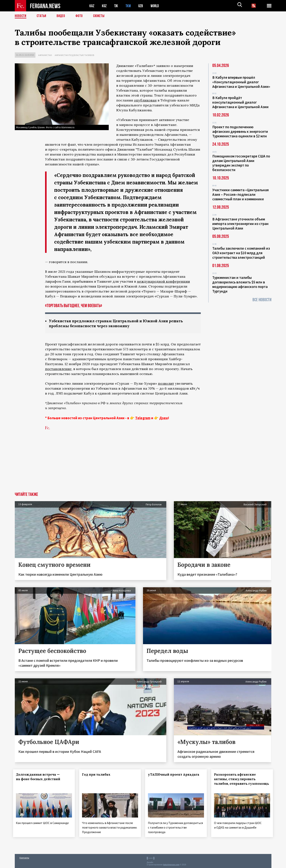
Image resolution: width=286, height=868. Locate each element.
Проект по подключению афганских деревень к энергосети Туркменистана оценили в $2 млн (240, 131)
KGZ (104, 6)
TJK (116, 6)
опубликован (145, 100)
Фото (81, 16)
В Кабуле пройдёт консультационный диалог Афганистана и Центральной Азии (240, 102)
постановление (58, 369)
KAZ (92, 6)
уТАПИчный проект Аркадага (175, 775)
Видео (62, 16)
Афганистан (45, 55)
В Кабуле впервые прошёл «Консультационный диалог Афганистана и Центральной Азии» (241, 82)
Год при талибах (98, 775)
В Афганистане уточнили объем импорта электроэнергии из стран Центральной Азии (240, 224)
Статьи (42, 16)
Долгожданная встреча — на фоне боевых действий (40, 777)
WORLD (156, 6)
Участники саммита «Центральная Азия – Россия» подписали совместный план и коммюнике (241, 194)
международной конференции (163, 281)
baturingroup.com (171, 864)
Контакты (24, 857)
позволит (166, 384)
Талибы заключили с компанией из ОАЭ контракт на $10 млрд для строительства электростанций (241, 253)
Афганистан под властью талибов (74, 55)
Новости (21, 16)
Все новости (262, 300)
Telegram (143, 418)
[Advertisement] (143, 464)
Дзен (164, 418)
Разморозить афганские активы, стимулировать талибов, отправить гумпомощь (237, 782)
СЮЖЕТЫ (101, 16)
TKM (129, 6)
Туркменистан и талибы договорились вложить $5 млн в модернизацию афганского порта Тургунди (240, 284)
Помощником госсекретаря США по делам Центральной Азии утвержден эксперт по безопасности (241, 163)
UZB (142, 6)
